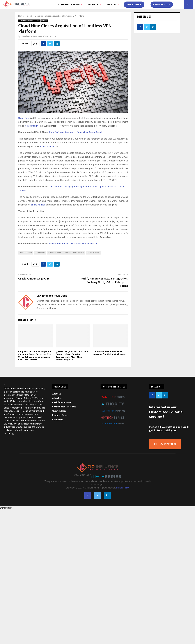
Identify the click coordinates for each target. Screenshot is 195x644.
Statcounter (6, 508)
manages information (74, 253)
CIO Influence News (26, 21)
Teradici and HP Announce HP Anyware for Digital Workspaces (110, 353)
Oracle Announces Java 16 (34, 279)
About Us (57, 394)
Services (112, 5)
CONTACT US (162, 5)
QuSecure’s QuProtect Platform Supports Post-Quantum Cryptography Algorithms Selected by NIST (72, 356)
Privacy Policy (123, 488)
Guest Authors (59, 411)
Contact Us (58, 420)
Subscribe (134, 5)
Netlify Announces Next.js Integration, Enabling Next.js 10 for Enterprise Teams (104, 282)
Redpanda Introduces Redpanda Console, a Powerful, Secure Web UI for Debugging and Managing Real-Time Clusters (35, 356)
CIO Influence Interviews (64, 407)
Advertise (57, 398)
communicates (55, 253)
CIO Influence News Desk (31, 36)
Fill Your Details (165, 444)
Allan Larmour (47, 147)
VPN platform (31, 126)
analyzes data (38, 205)
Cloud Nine (24, 118)
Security (44, 21)
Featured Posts (60, 415)
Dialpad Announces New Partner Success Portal (73, 244)
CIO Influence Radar (68, 5)
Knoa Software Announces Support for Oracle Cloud (76, 132)
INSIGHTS (93, 5)
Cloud (37, 21)
